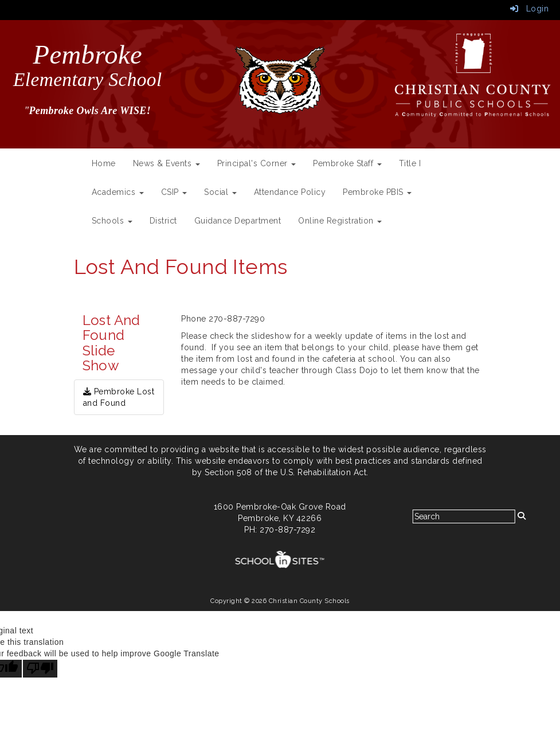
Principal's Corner (257, 163)
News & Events (167, 163)
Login (530, 9)
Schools (112, 221)
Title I (410, 163)
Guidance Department (238, 221)
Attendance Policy (290, 192)
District (163, 221)
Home (104, 163)
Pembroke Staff (347, 163)
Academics (118, 192)
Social (220, 192)
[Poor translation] (40, 669)
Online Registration (340, 221)
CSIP (174, 192)
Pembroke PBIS (377, 192)
